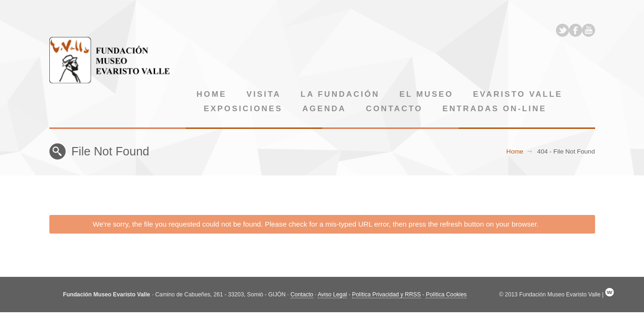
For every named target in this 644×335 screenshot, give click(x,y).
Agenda (324, 109)
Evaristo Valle (518, 94)
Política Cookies (446, 295)
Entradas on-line (494, 109)
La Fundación (340, 94)
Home (212, 94)
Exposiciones (243, 109)
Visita (264, 94)
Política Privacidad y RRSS (386, 295)
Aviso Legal (332, 295)
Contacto (394, 109)
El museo (427, 94)
